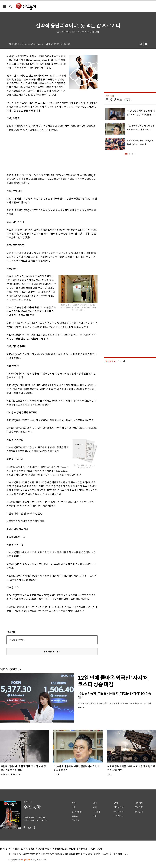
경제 (95, 803)
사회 (74, 807)
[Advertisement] (45, 152)
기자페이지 (119, 816)
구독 (128, 100)
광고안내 (139, 812)
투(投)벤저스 (114, 100)
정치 (74, 803)
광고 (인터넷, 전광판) (26, 849)
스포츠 (75, 816)
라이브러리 (119, 812)
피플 (95, 816)
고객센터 (48, 849)
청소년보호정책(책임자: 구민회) (90, 849)
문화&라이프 (77, 812)
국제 (95, 807)
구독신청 (139, 807)
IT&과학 (96, 812)
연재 (116, 803)
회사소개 (12, 849)
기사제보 (139, 803)
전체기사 (76, 820)
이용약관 (56, 849)
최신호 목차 (119, 807)
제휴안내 (39, 849)
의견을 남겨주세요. (17, 640)
